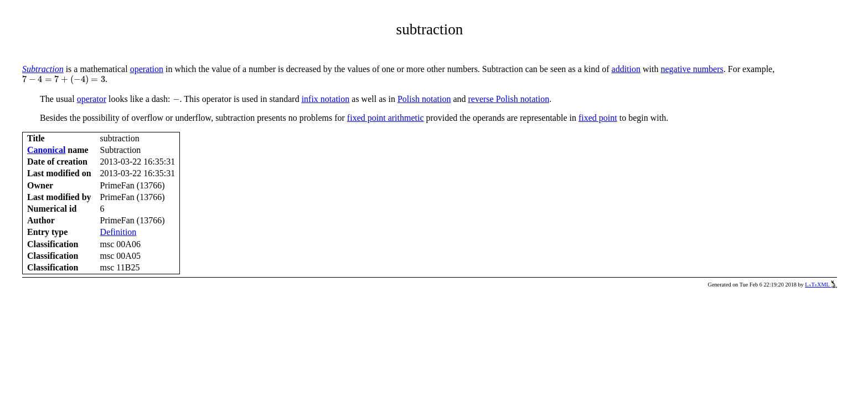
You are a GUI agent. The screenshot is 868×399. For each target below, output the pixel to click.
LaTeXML (821, 285)
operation (147, 69)
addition (626, 69)
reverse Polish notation (509, 99)
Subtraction (43, 69)
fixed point (598, 118)
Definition (118, 232)
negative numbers (692, 69)
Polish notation (424, 99)
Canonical (46, 150)
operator (92, 99)
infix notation (326, 99)
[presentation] (64, 80)
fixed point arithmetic (386, 118)
